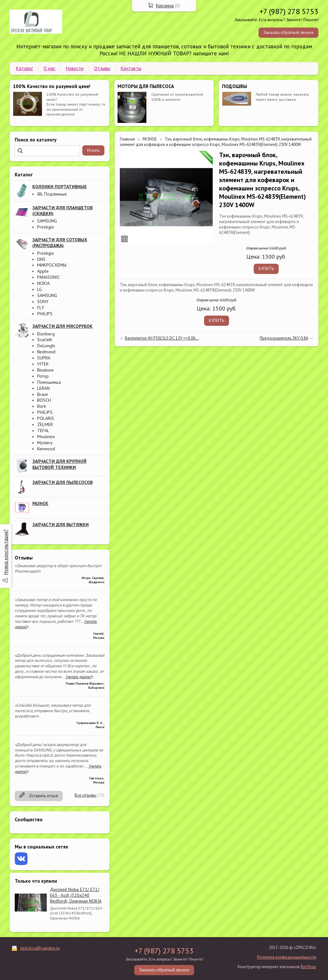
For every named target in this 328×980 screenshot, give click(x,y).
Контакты (131, 68)
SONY (43, 301)
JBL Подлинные (52, 194)
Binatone (45, 370)
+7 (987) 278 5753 (289, 11)
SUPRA (44, 358)
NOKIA (43, 283)
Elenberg (46, 334)
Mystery (45, 443)
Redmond (46, 352)
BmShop (308, 967)
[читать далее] (78, 677)
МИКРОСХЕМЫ (52, 265)
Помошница (49, 382)
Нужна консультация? (6, 552)
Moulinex (46, 437)
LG (40, 289)
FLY (41, 308)
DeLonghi (46, 346)
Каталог (25, 68)
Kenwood (46, 449)
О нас (49, 68)
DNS (41, 259)
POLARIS (46, 418)
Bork (41, 406)
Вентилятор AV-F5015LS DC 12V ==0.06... (162, 338)
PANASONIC (49, 277)
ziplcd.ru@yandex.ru (40, 948)
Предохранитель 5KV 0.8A (284, 338)
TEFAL (43, 430)
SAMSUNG (47, 221)
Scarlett (45, 340)
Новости (75, 68)
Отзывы (102, 68)
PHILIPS (45, 314)
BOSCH (44, 400)
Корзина (165, 6)
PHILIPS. (45, 412)
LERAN (43, 388)
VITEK (43, 364)
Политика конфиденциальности (287, 957)
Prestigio (46, 227)
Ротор (43, 376)
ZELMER (45, 424)
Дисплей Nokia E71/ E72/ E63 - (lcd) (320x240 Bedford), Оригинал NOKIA (76, 895)
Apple (43, 271)
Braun (43, 394)
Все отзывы (86, 795)
